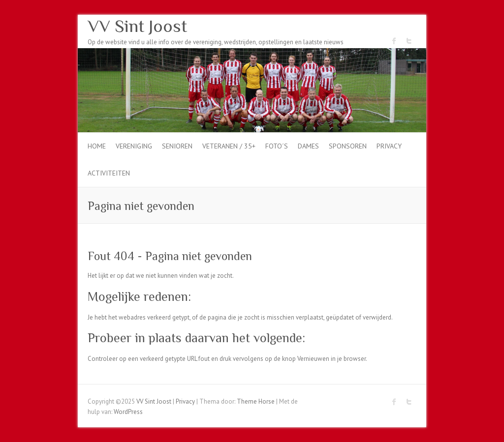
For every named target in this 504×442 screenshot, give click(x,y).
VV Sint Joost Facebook (394, 41)
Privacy (389, 146)
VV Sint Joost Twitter (409, 41)
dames (308, 146)
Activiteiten (109, 173)
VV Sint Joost (137, 26)
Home (97, 146)
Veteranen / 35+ (229, 146)
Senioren (177, 146)
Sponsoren (348, 146)
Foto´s (277, 146)
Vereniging (134, 146)
